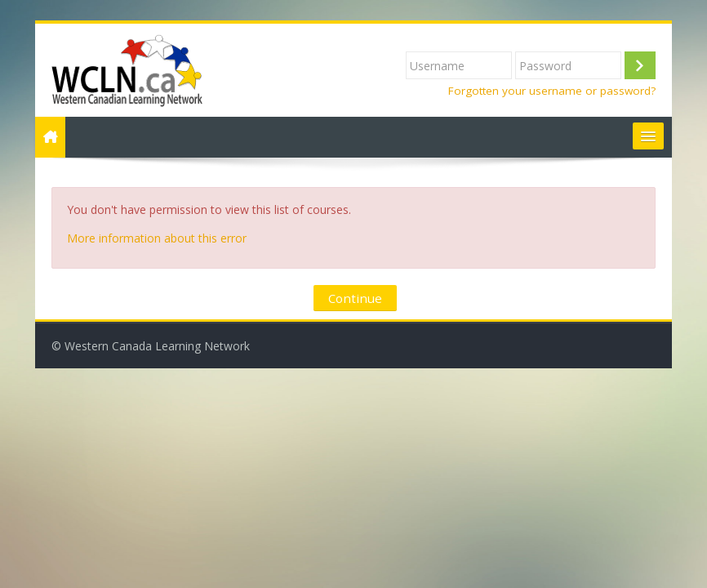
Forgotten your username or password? (552, 91)
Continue (355, 298)
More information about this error (157, 238)
